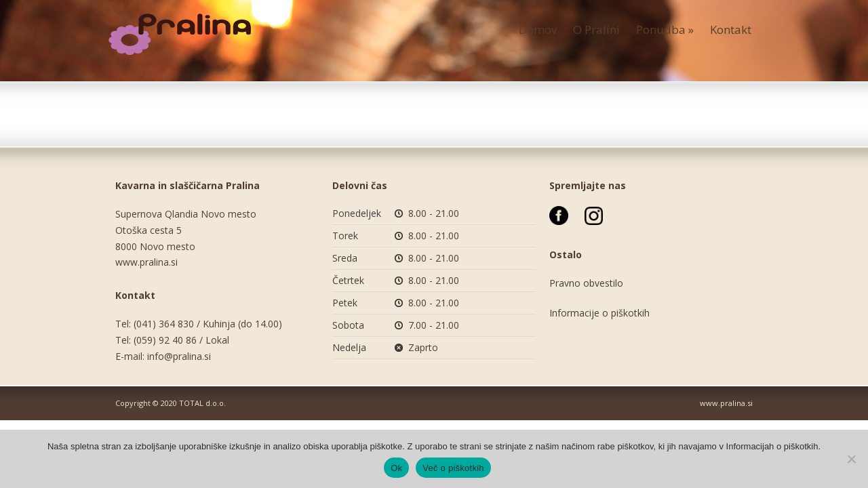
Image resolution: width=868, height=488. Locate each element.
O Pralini (596, 29)
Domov (538, 29)
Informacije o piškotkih (599, 313)
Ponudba (665, 29)
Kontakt (731, 29)
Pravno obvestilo (586, 283)
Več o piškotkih (453, 468)
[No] (851, 459)
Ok (396, 468)
